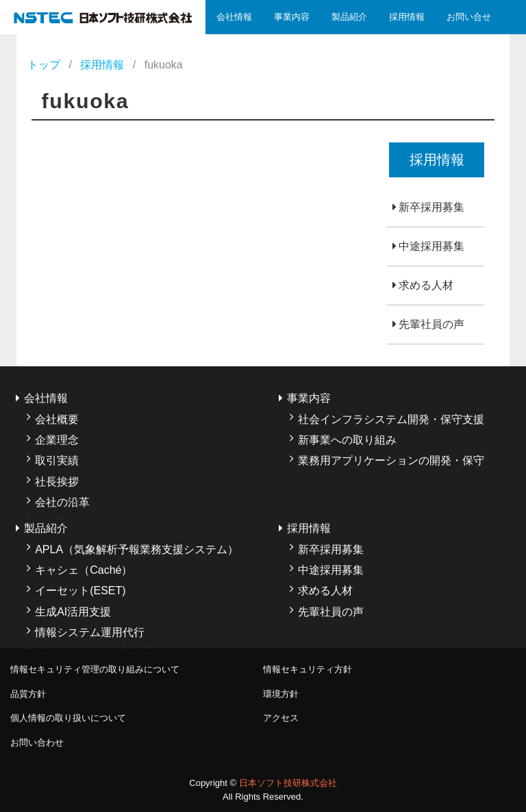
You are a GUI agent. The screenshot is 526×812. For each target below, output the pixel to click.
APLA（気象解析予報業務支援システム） (137, 549)
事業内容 (292, 17)
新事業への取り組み (347, 440)
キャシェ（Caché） (84, 570)
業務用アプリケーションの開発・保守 (391, 460)
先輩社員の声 (431, 324)
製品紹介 (349, 17)
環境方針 (281, 694)
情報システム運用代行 (90, 632)
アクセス (281, 718)
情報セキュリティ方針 (308, 669)
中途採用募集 (431, 246)
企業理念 (57, 440)
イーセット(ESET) (80, 591)
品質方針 (28, 694)
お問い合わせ (37, 743)
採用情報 (407, 17)
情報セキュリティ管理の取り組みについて (95, 669)
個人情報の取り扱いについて (68, 718)
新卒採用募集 (431, 207)
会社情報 (234, 17)
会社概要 (57, 419)
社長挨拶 (57, 482)
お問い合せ (469, 17)
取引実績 (57, 460)
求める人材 (426, 285)
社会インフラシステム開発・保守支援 (391, 419)
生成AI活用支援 (73, 612)
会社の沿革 (62, 502)
